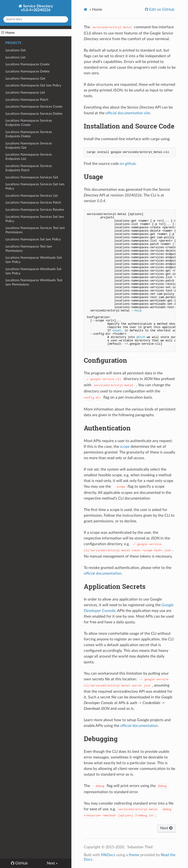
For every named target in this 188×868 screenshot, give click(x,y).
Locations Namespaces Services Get (32, 177)
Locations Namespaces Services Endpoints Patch (29, 168)
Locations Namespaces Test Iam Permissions (29, 249)
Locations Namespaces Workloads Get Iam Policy (34, 260)
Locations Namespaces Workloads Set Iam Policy (33, 271)
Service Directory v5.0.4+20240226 (37, 8)
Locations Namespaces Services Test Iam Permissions (35, 230)
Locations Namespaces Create (27, 64)
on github (128, 164)
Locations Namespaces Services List (32, 196)
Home (8, 33)
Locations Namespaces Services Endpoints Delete (29, 134)
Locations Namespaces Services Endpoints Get (29, 145)
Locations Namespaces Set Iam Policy (33, 239)
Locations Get (16, 50)
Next (166, 828)
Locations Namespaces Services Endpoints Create (29, 123)
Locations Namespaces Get (25, 79)
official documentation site (128, 113)
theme (134, 855)
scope (125, 447)
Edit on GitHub (161, 10)
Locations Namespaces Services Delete (34, 114)
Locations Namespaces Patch (27, 100)
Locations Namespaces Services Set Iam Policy (35, 219)
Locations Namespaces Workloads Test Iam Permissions (34, 282)
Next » (52, 863)
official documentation (103, 573)
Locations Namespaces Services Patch (33, 203)
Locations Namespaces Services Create (34, 107)
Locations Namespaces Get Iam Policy (33, 85)
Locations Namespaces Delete (27, 71)
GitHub (21, 863)
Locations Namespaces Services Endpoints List (29, 157)
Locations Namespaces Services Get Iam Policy (35, 186)
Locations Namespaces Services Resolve (35, 210)
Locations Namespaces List (25, 93)
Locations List (15, 57)
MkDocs (108, 855)
